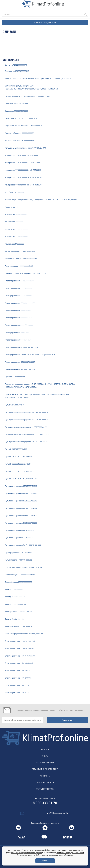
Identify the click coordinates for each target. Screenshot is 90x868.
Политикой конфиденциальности (70, 853)
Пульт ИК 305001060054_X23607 (18, 471)
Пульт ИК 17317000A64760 (16, 449)
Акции (45, 756)
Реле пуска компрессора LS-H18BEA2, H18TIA (23, 567)
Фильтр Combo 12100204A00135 (18, 612)
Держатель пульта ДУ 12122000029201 (21, 118)
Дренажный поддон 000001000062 (19, 133)
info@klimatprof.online (58, 813)
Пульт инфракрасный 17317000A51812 (21, 486)
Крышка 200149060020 (14, 244)
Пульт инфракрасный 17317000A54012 (21, 508)
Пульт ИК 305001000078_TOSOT (18, 464)
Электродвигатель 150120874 (17, 670)
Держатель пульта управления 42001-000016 (24, 126)
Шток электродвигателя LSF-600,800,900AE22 (24, 634)
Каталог (45, 749)
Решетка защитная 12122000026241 (20, 575)
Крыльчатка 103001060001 (16, 207)
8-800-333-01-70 (45, 803)
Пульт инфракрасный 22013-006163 (20, 530)
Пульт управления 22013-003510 (18, 552)
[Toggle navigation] (4, 4)
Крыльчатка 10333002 (14, 222)
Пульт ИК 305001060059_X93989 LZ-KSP (21, 479)
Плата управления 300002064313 (19, 318)
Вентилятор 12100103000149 (17, 71)
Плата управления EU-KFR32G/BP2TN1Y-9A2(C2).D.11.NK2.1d (30, 355)
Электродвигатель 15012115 (17, 685)
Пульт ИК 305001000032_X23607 (18, 456)
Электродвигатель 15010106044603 (20, 656)
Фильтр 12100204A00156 (15, 604)
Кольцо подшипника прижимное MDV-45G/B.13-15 (26, 148)
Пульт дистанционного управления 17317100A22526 (27, 442)
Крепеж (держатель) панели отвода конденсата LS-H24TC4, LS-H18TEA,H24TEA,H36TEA (41, 200)
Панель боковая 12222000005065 (19, 266)
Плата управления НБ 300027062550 (20, 369)
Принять (45, 861)
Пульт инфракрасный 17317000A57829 (21, 516)
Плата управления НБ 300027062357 (20, 362)
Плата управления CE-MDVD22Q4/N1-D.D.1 (22, 347)
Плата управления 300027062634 (19, 340)
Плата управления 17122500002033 (20, 281)
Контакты (45, 776)
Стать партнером (45, 789)
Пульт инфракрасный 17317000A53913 (21, 501)
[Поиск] (45, 14)
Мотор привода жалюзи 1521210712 (20, 251)
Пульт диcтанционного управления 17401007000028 (27, 412)
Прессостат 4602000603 (15, 377)
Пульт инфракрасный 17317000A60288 (21, 523)
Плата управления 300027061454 (19, 325)
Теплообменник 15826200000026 (18, 582)
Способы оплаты (45, 782)
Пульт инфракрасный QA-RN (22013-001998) (23, 545)
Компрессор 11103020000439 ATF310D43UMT (24, 177)
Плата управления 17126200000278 (20, 296)
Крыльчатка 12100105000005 (17, 229)
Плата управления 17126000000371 (20, 288)
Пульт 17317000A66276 (15, 405)
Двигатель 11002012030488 (16, 104)
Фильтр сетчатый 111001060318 (18, 626)
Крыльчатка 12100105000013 (17, 236)
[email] (23, 720)
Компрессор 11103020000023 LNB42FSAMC (23, 163)
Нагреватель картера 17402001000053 (21, 259)
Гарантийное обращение (45, 769)
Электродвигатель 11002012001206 (20, 641)
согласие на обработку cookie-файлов (26, 853)
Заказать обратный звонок (45, 799)
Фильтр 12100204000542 (15, 597)
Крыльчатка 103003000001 (16, 214)
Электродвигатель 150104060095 (19, 663)
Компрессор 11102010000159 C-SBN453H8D (23, 155)
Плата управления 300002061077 (19, 310)
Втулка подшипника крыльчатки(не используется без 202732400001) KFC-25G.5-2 (39, 78)
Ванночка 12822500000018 (16, 65)
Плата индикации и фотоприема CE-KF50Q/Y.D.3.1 (25, 273)
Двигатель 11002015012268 (16, 111)
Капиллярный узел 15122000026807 (20, 140)
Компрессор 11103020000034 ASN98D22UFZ (23, 170)
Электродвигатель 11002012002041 (20, 648)
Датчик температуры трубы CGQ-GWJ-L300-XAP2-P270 (27, 96)
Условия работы (45, 763)
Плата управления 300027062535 (19, 332)
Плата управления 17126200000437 (20, 303)
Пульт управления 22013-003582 (18, 560)
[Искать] (85, 14)
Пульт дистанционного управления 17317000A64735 (27, 427)
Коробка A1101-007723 (14, 192)
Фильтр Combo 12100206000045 (18, 619)
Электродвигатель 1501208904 (18, 678)
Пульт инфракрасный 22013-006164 (20, 538)
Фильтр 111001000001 (14, 589)
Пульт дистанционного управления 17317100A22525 (27, 434)
